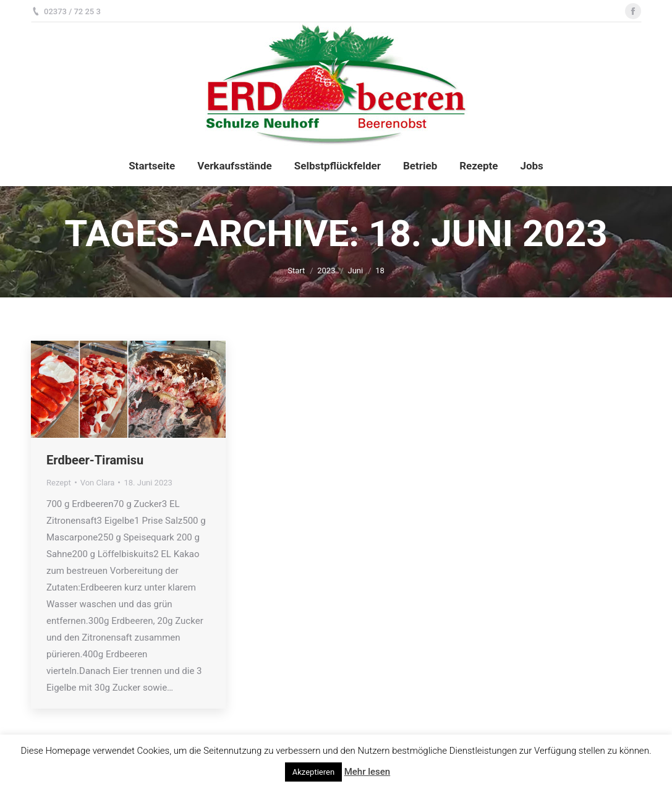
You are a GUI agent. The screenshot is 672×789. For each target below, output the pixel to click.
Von (98, 483)
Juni (355, 271)
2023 (326, 271)
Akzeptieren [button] (313, 772)
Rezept (59, 483)
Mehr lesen (367, 772)
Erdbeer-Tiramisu (95, 460)
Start (296, 271)
